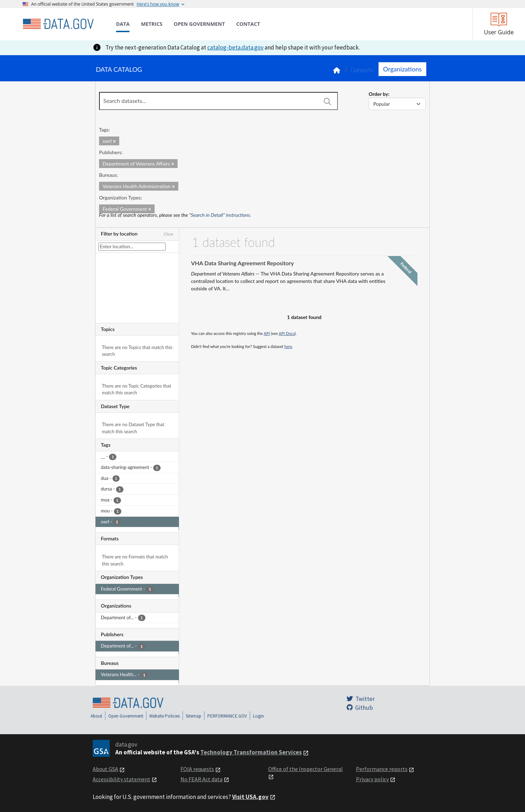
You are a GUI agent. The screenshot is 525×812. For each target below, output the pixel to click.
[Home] (58, 24)
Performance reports (382, 769)
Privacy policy (372, 779)
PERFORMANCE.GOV (227, 716)
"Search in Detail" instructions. (220, 215)
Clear (168, 234)
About (96, 716)
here (288, 346)
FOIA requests (197, 769)
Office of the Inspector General (305, 769)
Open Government (126, 716)
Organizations (402, 69)
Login (258, 716)
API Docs (287, 333)
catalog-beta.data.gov (235, 47)
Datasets (362, 70)
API (267, 333)
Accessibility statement (122, 779)
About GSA (105, 769)
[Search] (327, 101)
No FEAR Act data (201, 779)
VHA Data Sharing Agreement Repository (243, 263)
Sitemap (194, 716)
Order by (378, 94)
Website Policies (165, 716)
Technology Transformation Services (251, 752)
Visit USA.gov (250, 797)
